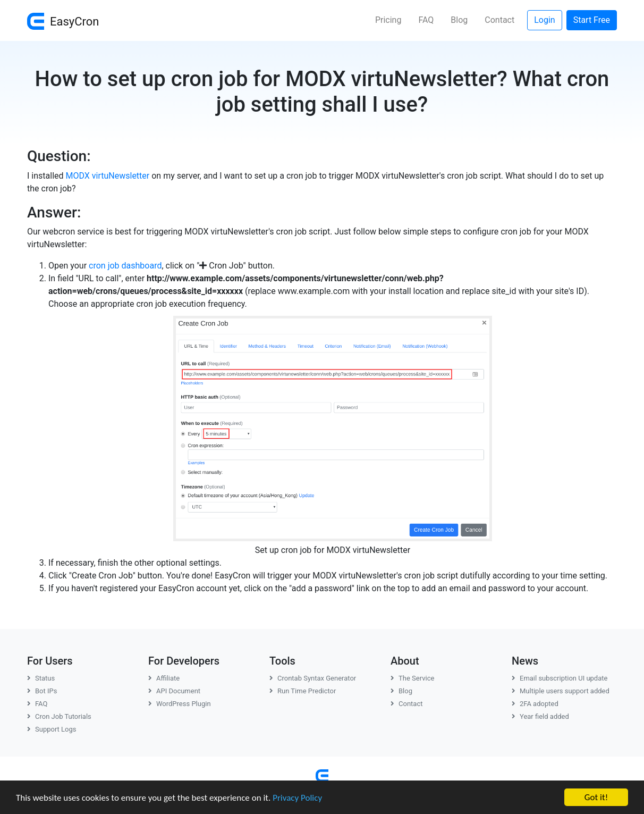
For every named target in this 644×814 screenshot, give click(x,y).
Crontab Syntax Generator (313, 678)
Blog (459, 20)
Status (41, 678)
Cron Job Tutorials (59, 716)
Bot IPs (42, 691)
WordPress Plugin (180, 704)
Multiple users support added (561, 691)
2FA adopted (535, 704)
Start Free (592, 20)
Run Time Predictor (303, 691)
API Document (174, 691)
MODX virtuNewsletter (108, 176)
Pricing (388, 20)
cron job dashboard (125, 266)
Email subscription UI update (560, 678)
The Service (412, 678)
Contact (499, 20)
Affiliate (164, 678)
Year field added (540, 716)
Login (544, 20)
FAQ (426, 20)
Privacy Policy (297, 798)
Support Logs (52, 729)
